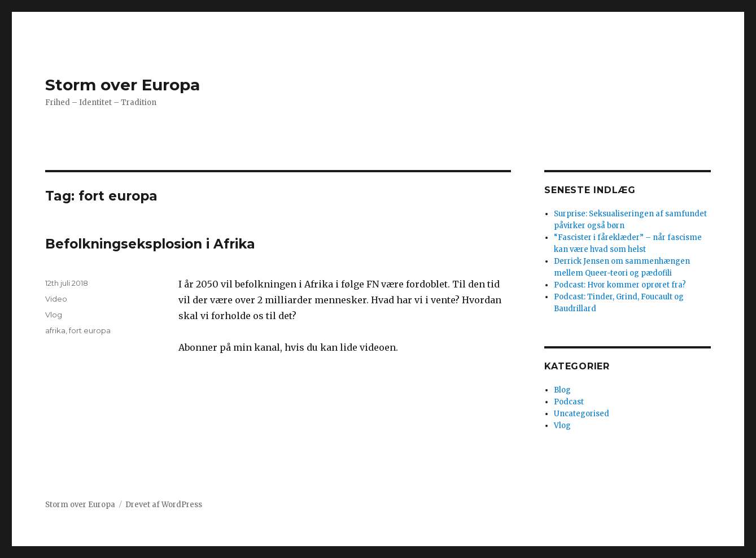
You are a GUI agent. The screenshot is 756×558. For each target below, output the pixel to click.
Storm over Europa (123, 85)
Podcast (569, 402)
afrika (55, 330)
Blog (562, 390)
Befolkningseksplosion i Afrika (150, 244)
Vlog (54, 315)
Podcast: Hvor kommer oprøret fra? (620, 285)
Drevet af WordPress (164, 505)
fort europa (90, 330)
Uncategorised (582, 414)
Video (56, 299)
